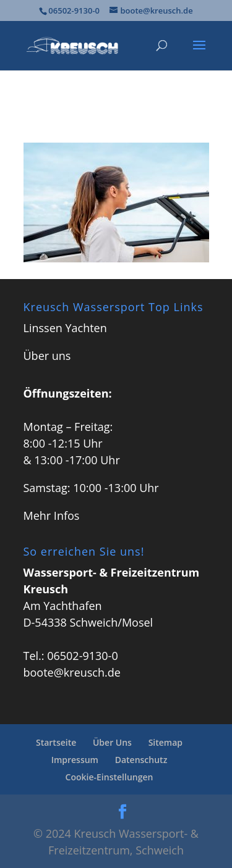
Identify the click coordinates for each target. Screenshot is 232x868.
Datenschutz (141, 760)
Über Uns (112, 742)
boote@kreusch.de (72, 672)
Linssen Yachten (65, 328)
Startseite (56, 742)
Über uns (47, 356)
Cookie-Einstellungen (110, 777)
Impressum (75, 760)
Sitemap (165, 742)
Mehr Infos (52, 515)
